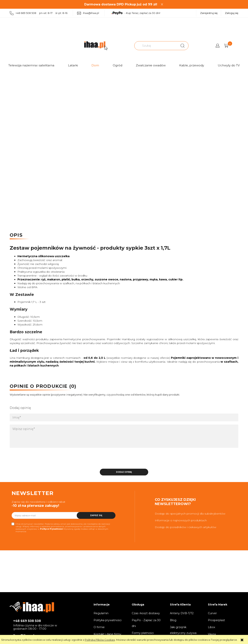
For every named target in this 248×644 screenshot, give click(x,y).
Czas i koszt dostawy (146, 613)
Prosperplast (216, 620)
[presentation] (37, 459)
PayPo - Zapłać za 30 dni (146, 623)
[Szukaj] (183, 46)
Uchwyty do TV (229, 65)
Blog (173, 620)
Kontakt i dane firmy (107, 634)
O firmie (99, 627)
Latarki (73, 65)
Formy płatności (143, 633)
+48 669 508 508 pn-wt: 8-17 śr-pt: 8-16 (39, 13)
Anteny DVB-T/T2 (182, 613)
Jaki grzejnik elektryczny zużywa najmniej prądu (183, 633)
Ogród (118, 65)
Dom (95, 65)
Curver (212, 613)
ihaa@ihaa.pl (88, 13)
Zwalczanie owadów (151, 65)
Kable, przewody (192, 65)
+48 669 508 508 (27, 621)
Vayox (212, 634)
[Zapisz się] (96, 515)
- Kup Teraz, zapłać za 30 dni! (136, 13)
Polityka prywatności (108, 620)
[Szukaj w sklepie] (156, 46)
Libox (211, 627)
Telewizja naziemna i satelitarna (31, 65)
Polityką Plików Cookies (100, 640)
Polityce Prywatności (52, 529)
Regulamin (101, 613)
